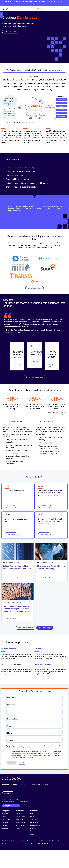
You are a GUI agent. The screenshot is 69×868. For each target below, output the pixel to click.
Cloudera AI (39, 649)
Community (34, 823)
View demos (20, 826)
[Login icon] (3, 9)
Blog (32, 813)
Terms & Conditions (23, 841)
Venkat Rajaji (14, 578)
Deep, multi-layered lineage (18, 179)
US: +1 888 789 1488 (10, 799)
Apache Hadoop (5, 844)
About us (6, 785)
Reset (22, 763)
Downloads (20, 820)
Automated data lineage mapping (20, 171)
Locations (5, 826)
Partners (45, 785)
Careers (15, 785)
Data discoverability (14, 175)
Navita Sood (14, 618)
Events (32, 817)
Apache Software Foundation (41, 844)
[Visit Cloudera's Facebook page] (4, 779)
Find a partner (21, 823)
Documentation (35, 826)
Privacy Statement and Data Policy (34, 841)
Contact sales (21, 817)
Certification (20, 813)
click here (63, 844)
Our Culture (6, 820)
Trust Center (34, 820)
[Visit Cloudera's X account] (9, 779)
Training (19, 829)
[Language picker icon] (7, 9)
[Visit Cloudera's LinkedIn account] (14, 779)
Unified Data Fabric (9, 649)
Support (33, 834)
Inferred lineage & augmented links (21, 187)
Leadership (24, 785)
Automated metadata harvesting (20, 168)
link (23, 757)
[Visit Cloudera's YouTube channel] (19, 779)
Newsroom (35, 785)
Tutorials (19, 832)
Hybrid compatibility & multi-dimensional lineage (27, 183)
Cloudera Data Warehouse (11, 664)
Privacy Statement (28, 748)
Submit (11, 763)
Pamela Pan (48, 578)
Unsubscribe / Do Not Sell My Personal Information (52, 841)
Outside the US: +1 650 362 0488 (15, 802)
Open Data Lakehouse (43, 664)
